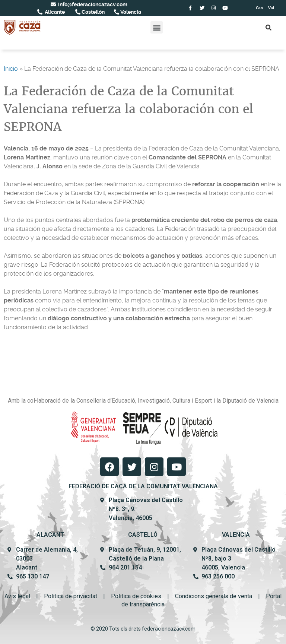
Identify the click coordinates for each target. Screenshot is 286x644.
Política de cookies (136, 596)
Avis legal (17, 596)
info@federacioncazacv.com (92, 4)
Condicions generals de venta (214, 596)
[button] (157, 27)
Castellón (93, 12)
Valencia (130, 12)
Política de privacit (68, 596)
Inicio (11, 69)
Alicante (54, 12)
